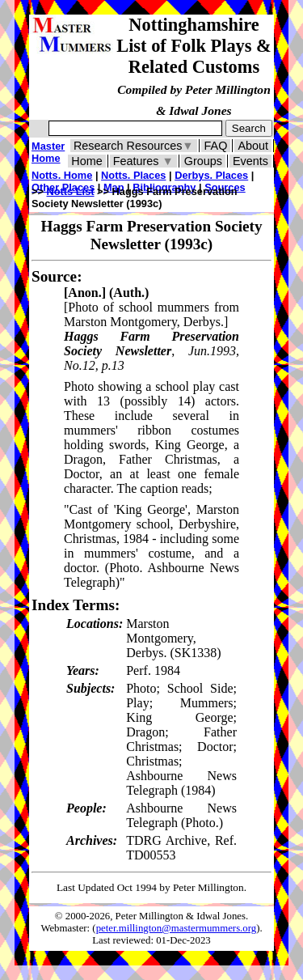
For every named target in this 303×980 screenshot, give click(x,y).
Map (114, 187)
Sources (225, 187)
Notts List (71, 191)
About (253, 146)
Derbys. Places (211, 175)
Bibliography (164, 187)
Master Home (48, 152)
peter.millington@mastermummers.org (177, 928)
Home (86, 161)
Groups (203, 161)
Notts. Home (62, 175)
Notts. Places (133, 175)
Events (250, 161)
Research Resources (134, 146)
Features (143, 161)
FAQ (216, 146)
